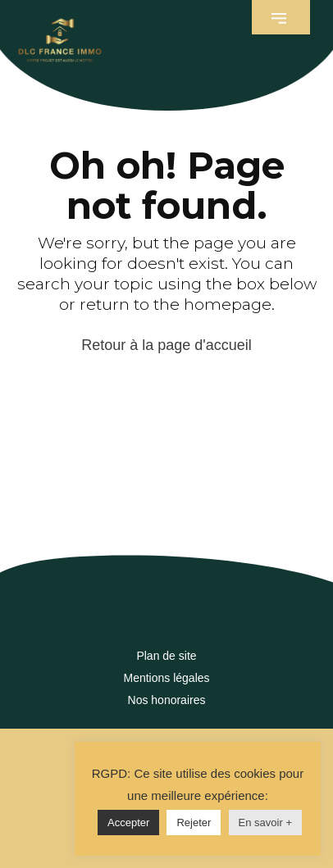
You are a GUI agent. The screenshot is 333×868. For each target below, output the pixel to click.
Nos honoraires (167, 700)
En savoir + (265, 823)
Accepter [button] (128, 823)
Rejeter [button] (194, 823)
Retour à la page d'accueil (166, 345)
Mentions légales (166, 678)
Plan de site (166, 656)
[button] (281, 17)
